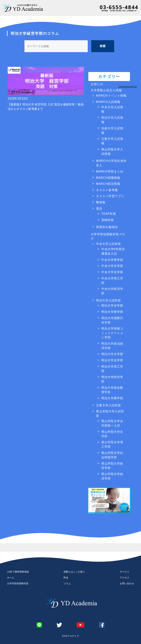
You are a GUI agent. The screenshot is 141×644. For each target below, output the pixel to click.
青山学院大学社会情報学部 (112, 455)
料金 (66, 578)
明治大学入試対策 (109, 300)
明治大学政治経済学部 (112, 346)
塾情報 (101, 202)
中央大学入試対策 (109, 244)
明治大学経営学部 (112, 379)
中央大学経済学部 (112, 291)
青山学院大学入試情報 (112, 152)
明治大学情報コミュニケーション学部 (112, 333)
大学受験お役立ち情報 (106, 90)
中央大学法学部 (112, 272)
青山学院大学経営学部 (112, 466)
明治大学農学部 (112, 398)
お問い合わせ (127, 583)
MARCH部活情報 (108, 184)
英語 (99, 209)
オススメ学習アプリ (110, 196)
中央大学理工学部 (112, 281)
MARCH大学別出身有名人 (111, 163)
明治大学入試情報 (112, 120)
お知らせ (97, 84)
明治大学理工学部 (112, 369)
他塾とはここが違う (74, 572)
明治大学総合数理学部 (112, 390)
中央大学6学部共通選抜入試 (113, 251)
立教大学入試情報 (112, 141)
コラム (67, 583)
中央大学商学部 (112, 260)
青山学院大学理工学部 (112, 444)
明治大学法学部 (112, 360)
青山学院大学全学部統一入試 (112, 423)
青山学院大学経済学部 (112, 476)
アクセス (124, 578)
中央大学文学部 (112, 266)
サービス (124, 572)
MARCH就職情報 (108, 178)
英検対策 (108, 220)
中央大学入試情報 (112, 109)
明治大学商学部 (112, 312)
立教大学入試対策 (109, 405)
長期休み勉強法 (107, 227)
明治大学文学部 (112, 354)
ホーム (11, 578)
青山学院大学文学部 (112, 434)
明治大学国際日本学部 (112, 320)
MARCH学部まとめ (110, 171)
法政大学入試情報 (112, 131)
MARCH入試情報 (108, 102)
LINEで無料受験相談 (18, 572)
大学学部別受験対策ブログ (108, 236)
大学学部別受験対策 (18, 583)
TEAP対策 (109, 214)
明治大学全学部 (112, 306)
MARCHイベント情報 (111, 96)
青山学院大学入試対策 (110, 414)
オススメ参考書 (107, 190)
